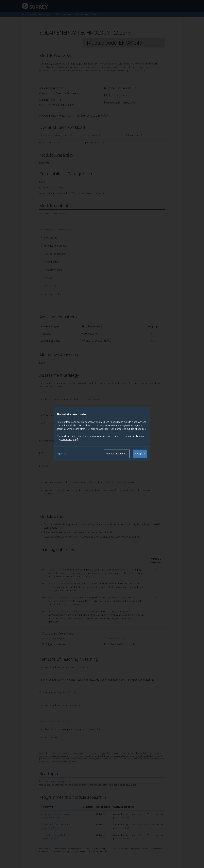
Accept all (140, 454)
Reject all (61, 454)
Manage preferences (117, 454)
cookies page (69, 440)
